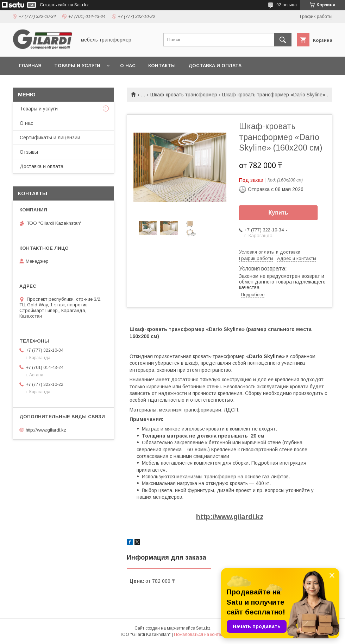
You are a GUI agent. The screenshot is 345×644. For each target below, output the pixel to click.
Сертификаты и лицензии (50, 138)
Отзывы (29, 152)
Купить (278, 213)
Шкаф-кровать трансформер (184, 95)
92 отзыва (287, 5)
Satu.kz (203, 628)
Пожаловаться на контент (200, 635)
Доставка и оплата (215, 66)
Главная (30, 66)
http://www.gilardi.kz (230, 517)
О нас (128, 66)
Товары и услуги (77, 66)
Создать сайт (53, 5)
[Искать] (283, 40)
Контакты (162, 66)
